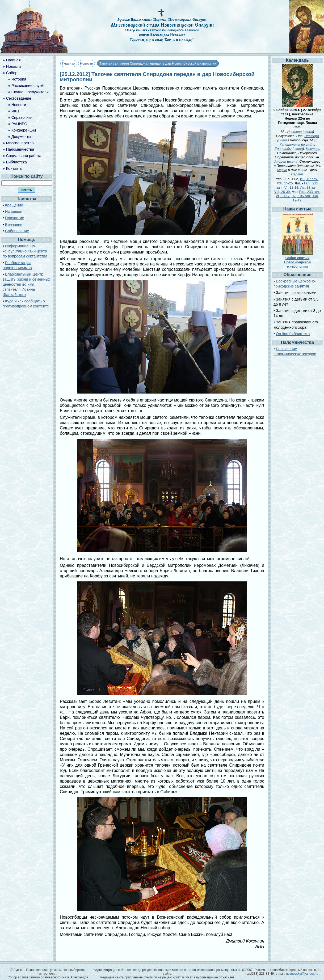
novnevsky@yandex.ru (302, 974)
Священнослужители (30, 92)
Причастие (15, 218)
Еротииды (283, 149)
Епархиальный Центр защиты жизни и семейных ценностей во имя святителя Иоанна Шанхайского (26, 284)
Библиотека (16, 162)
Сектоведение (19, 98)
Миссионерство (20, 143)
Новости (87, 63)
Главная (69, 63)
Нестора (294, 132)
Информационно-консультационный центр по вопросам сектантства (25, 251)
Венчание (14, 225)
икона (308, 132)
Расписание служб (28, 86)
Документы (21, 137)
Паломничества (20, 149)
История (19, 79)
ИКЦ (15, 111)
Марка (282, 170)
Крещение (14, 205)
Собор (12, 73)
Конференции (24, 130)
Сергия (297, 174)
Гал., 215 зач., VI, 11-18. (297, 185)
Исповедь (14, 212)
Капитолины (290, 144)
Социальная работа (24, 156)
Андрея (280, 161)
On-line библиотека (293, 334)
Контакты (14, 168)
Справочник (22, 117)
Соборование (17, 231)
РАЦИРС (19, 124)
